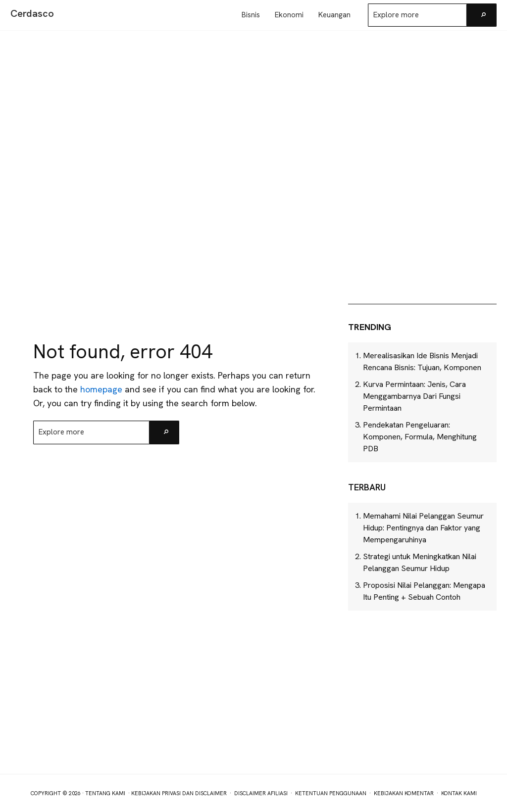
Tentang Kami (105, 793)
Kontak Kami (459, 793)
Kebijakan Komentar (404, 793)
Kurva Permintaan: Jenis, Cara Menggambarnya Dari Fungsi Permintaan (414, 396)
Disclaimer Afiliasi (261, 793)
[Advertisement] (422, 222)
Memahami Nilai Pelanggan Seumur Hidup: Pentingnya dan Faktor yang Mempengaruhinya (423, 528)
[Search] (481, 15)
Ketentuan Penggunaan (331, 793)
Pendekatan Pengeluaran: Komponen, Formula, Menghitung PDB (420, 437)
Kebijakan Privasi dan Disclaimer (179, 793)
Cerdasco (32, 13)
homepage (101, 389)
